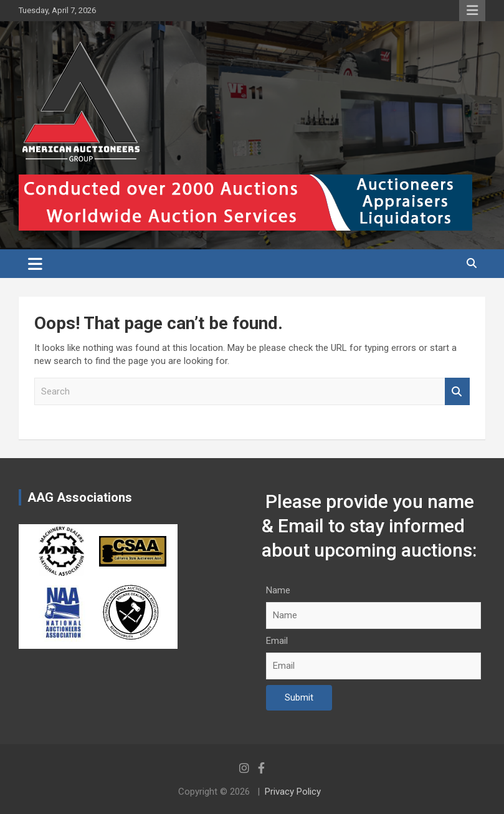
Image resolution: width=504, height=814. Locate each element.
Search (457, 392)
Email (277, 641)
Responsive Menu (472, 11)
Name (278, 590)
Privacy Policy (293, 792)
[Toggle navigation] (35, 264)
